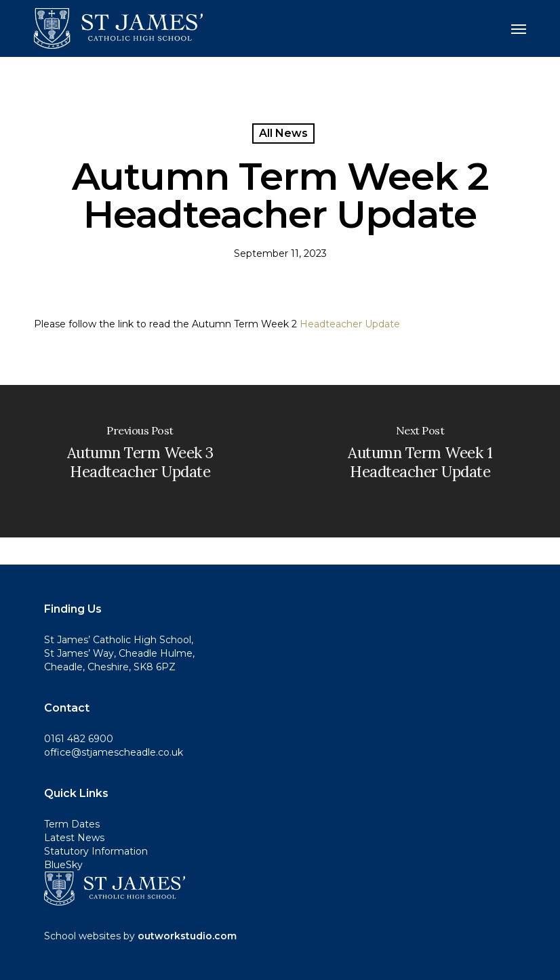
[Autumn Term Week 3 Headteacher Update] (140, 461)
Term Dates (72, 824)
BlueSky (63, 865)
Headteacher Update (350, 324)
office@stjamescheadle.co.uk (114, 752)
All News (283, 133)
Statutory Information (96, 851)
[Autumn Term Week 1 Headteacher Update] (420, 461)
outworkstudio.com (187, 936)
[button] (519, 28)
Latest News (74, 838)
